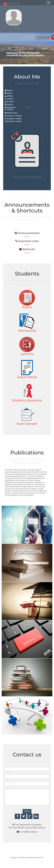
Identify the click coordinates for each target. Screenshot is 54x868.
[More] (27, 237)
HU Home (12, 3)
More (27, 107)
